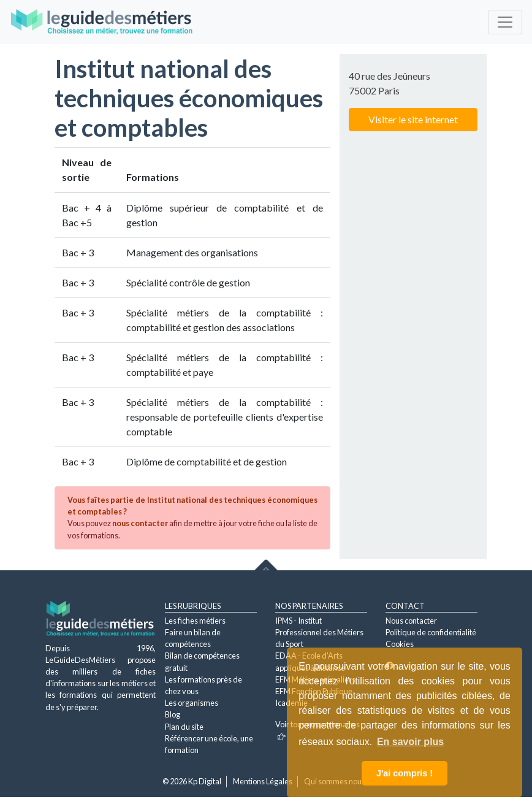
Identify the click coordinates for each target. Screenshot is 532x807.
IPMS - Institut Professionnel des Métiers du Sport (319, 632)
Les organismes (192, 703)
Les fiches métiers (195, 621)
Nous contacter (411, 621)
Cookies (400, 644)
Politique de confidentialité (431, 632)
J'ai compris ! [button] (405, 773)
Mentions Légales (263, 781)
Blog (173, 714)
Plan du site (184, 727)
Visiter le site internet (413, 119)
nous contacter (140, 523)
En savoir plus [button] (410, 742)
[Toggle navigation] (505, 22)
